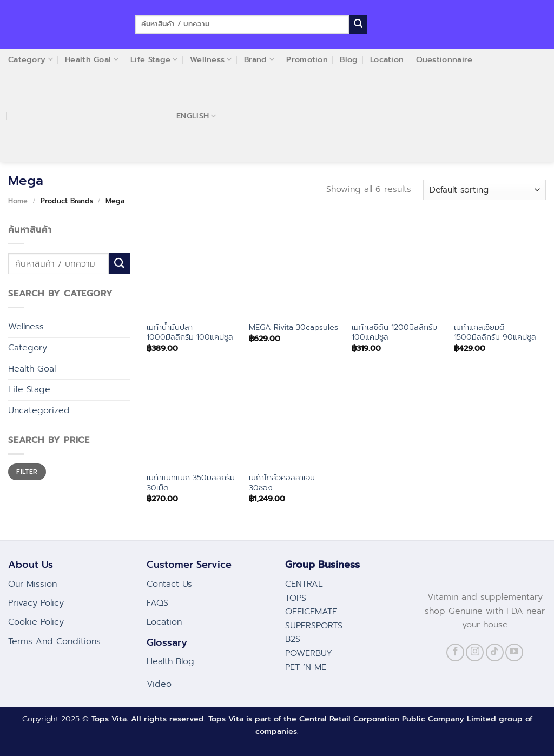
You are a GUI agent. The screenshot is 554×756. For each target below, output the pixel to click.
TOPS (296, 598)
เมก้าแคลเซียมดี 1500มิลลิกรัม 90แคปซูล (495, 332)
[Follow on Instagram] (475, 652)
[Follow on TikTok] (495, 652)
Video (159, 684)
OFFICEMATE (311, 612)
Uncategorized (39, 410)
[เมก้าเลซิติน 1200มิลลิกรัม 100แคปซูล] (398, 269)
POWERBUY (309, 653)
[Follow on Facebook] (455, 652)
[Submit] (358, 24)
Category (28, 348)
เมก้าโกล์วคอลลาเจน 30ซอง (282, 483)
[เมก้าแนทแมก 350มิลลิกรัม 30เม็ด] (193, 420)
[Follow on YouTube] (514, 652)
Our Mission (32, 584)
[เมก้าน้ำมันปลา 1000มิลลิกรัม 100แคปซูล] (193, 269)
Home (18, 201)
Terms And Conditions (54, 641)
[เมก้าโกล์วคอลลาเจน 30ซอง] (295, 420)
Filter (27, 472)
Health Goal (32, 369)
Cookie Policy (36, 622)
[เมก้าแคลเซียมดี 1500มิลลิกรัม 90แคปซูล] (500, 269)
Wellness (26, 327)
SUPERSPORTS (314, 626)
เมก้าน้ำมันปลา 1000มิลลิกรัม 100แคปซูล (190, 332)
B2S (293, 639)
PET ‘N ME (306, 667)
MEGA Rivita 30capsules (294, 327)
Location (164, 622)
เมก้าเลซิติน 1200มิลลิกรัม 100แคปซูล (394, 332)
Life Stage (29, 389)
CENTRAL (304, 584)
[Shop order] (484, 190)
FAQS (157, 603)
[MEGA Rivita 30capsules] (295, 269)
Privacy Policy (36, 603)
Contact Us (169, 584)
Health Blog (170, 661)
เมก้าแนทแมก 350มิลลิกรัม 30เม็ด (191, 483)
